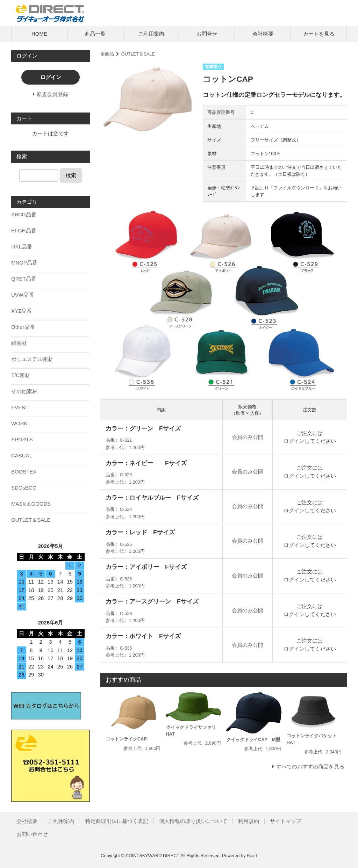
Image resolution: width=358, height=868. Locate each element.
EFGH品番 (24, 230)
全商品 (107, 54)
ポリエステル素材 (32, 359)
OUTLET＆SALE (138, 54)
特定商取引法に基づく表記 (117, 821)
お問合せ (207, 34)
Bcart (252, 856)
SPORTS (22, 439)
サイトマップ (286, 821)
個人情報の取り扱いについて (193, 821)
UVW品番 (23, 295)
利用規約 (249, 821)
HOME (39, 34)
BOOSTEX (24, 472)
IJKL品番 (22, 247)
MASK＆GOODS (31, 504)
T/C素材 (21, 375)
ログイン (294, 441)
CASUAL (22, 455)
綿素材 (19, 343)
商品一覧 (95, 34)
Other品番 (23, 327)
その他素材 (24, 391)
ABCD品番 (24, 214)
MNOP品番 (24, 263)
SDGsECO (24, 488)
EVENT (20, 407)
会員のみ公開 (248, 437)
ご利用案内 (151, 34)
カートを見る (319, 34)
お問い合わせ (32, 834)
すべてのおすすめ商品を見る (310, 766)
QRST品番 (24, 279)
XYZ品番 (22, 311)
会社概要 (263, 34)
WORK (19, 423)
